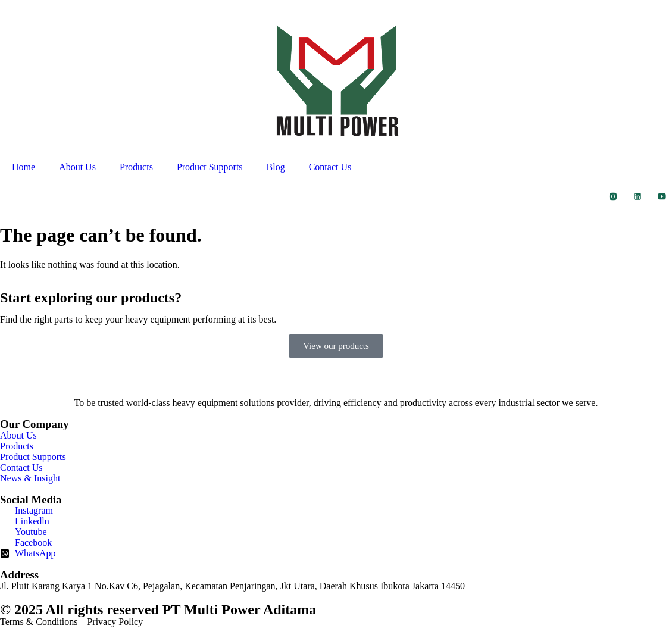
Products (136, 167)
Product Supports (210, 167)
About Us (77, 167)
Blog (276, 167)
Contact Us (330, 167)
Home (24, 167)
